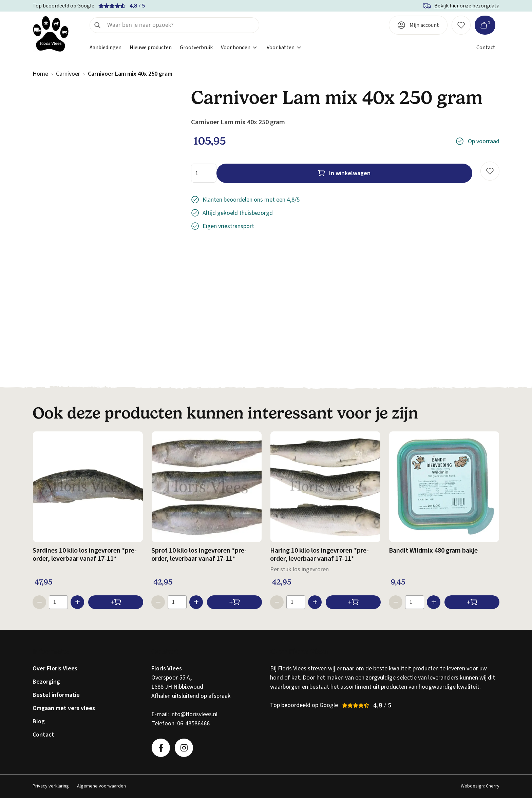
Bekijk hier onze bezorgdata (467, 6)
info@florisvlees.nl (194, 714)
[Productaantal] (204, 173)
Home (40, 74)
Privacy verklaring (51, 786)
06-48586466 (193, 723)
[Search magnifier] (97, 25)
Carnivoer (68, 74)
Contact (486, 48)
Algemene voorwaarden (101, 786)
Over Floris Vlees (55, 669)
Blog (39, 721)
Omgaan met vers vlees (64, 708)
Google (86, 6)
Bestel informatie (56, 695)
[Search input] (181, 25)
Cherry (493, 786)
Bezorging (46, 682)
